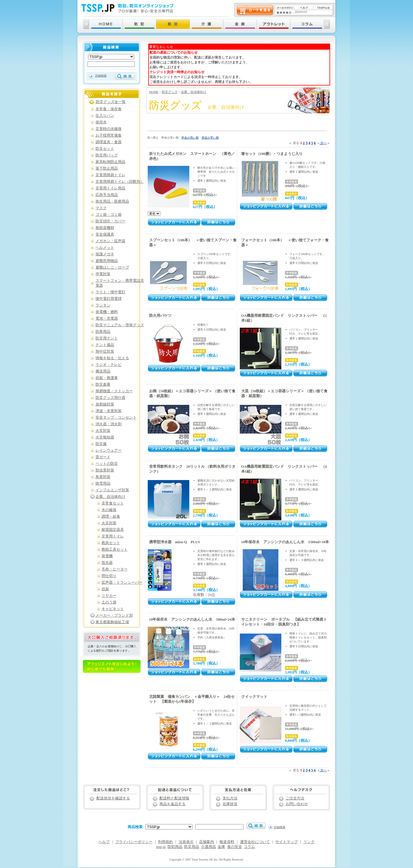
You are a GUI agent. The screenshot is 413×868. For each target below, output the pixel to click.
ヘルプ (104, 842)
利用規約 (165, 842)
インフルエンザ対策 (112, 490)
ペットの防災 (107, 464)
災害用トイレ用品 (110, 188)
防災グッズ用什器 (110, 398)
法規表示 (186, 842)
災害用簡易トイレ (110, 175)
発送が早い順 (210, 138)
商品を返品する (173, 804)
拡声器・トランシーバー (122, 582)
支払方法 (230, 798)
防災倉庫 (103, 385)
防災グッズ (170, 92)
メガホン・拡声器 (110, 241)
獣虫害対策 (105, 470)
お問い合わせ (297, 804)
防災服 (101, 444)
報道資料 (227, 842)
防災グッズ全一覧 (111, 102)
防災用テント (107, 338)
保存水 (101, 122)
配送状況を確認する (113, 798)
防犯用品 (175, 847)
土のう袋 (109, 602)
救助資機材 (105, 228)
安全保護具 (105, 234)
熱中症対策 (105, 352)
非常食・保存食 (109, 109)
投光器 (107, 563)
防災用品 (192, 847)
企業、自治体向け (194, 92)
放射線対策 (105, 404)
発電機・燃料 (107, 312)
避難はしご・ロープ (112, 267)
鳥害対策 (103, 477)
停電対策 (103, 274)
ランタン (103, 305)
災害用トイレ (113, 536)
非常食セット (113, 503)
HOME (154, 92)
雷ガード (103, 457)
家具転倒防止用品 (110, 162)
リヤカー (109, 596)
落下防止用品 (107, 168)
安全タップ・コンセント (116, 418)
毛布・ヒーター (115, 569)
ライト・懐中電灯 (110, 292)
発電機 (107, 556)
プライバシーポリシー (134, 842)
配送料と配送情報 (174, 798)
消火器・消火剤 (109, 424)
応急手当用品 (107, 195)
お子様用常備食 (109, 135)
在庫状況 (230, 804)
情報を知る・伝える (112, 358)
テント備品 (105, 345)
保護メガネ (105, 254)
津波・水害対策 (109, 411)
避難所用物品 (107, 261)
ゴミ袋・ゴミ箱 (109, 215)
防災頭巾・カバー (110, 221)
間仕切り (109, 576)
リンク (309, 842)
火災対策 (103, 431)
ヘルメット (105, 248)
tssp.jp (161, 847)
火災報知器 (105, 437)
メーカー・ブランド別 (114, 615)
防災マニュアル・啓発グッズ (120, 325)
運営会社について (255, 842)
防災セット (105, 149)
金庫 (221, 847)
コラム (249, 847)
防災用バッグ (107, 155)
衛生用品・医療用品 (112, 201)
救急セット (111, 543)
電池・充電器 (107, 319)
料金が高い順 (190, 138)
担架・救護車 (107, 378)
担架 (105, 589)
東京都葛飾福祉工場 (112, 622)
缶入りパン (105, 116)
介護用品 (209, 847)
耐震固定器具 (113, 530)
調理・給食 (111, 516)
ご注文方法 (295, 798)
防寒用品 (103, 332)
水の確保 (109, 510)
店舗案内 (206, 842)
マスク (101, 208)
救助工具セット (115, 549)
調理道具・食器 (109, 142)
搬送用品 (103, 371)
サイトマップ (287, 842)
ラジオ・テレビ (109, 365)
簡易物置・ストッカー (114, 391)
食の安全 (235, 847)
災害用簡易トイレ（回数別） (120, 182)
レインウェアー (109, 450)
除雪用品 (103, 483)
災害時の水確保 (109, 129)
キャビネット (113, 609)
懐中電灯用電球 (109, 299)
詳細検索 (101, 76)
